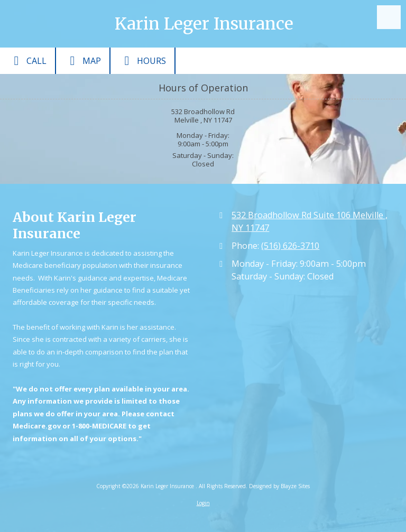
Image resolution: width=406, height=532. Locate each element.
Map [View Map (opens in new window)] (83, 61)
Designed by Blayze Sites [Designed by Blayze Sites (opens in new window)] (279, 486)
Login (203, 503)
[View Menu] (389, 17)
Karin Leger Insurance (204, 24)
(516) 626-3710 (290, 246)
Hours (142, 61)
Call (27, 61)
